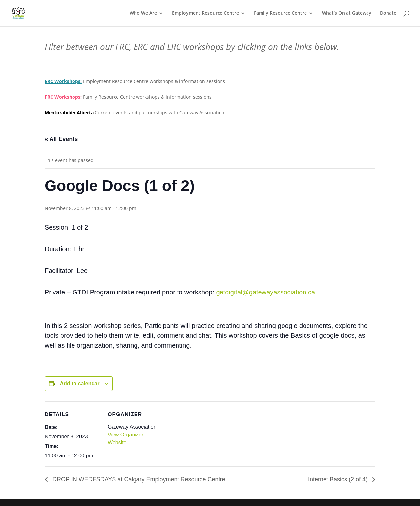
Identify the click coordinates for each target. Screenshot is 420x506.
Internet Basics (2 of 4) (339, 479)
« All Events (61, 139)
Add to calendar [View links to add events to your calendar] (80, 384)
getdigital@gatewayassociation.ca (265, 292)
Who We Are (143, 13)
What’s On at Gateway (347, 13)
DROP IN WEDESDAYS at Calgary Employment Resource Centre (138, 479)
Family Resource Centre (280, 13)
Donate (388, 13)
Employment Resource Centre (205, 13)
